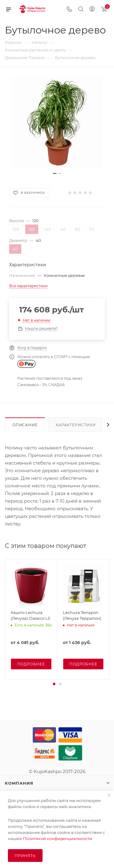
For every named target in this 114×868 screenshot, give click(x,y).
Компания (19, 783)
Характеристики (76, 425)
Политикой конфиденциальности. (58, 838)
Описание (25, 425)
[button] (54, 684)
